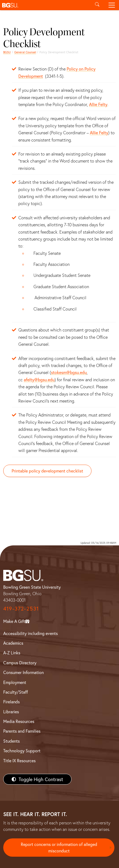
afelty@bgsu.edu (39, 380)
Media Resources (19, 721)
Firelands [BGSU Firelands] (11, 702)
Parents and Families (22, 731)
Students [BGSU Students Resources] (11, 741)
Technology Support (22, 751)
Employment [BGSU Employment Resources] (15, 682)
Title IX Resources (19, 761)
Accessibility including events (30, 633)
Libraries (11, 712)
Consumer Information (23, 672)
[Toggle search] (97, 5)
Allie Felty (98, 104)
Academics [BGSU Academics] (13, 643)
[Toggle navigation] (112, 5)
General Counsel (25, 52)
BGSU (7, 52)
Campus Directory (20, 663)
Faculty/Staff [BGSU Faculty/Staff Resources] (16, 692)
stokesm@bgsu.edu (69, 372)
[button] (45, 5)
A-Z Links (12, 653)
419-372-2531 (21, 608)
